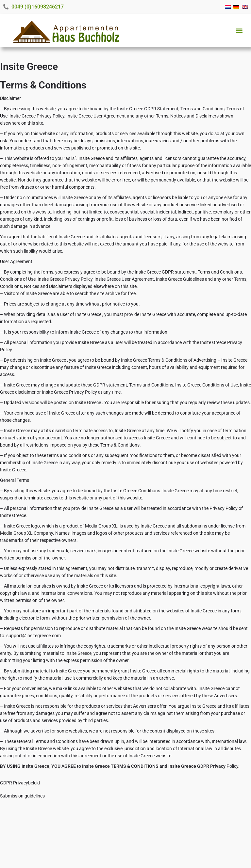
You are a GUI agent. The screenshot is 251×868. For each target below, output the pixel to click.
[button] (239, 31)
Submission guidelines (22, 796)
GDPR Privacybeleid (20, 783)
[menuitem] (228, 7)
